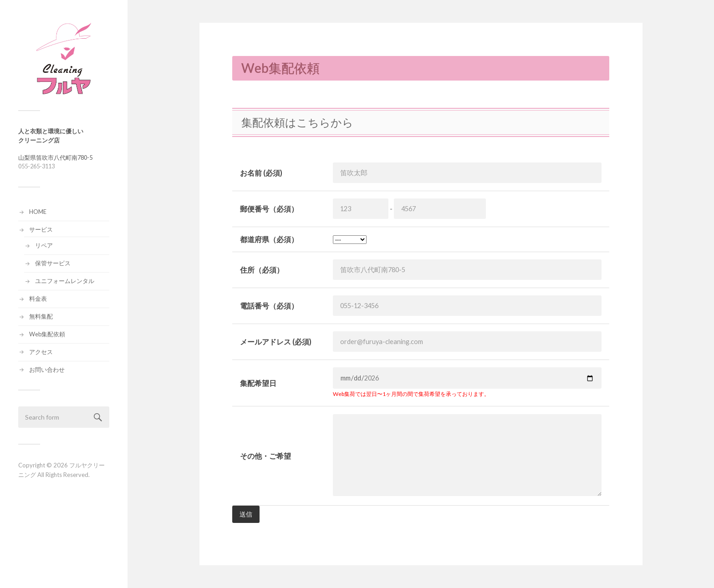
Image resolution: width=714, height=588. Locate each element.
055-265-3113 (36, 166)
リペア (44, 245)
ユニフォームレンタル (65, 281)
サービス (41, 229)
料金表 (38, 299)
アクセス (41, 352)
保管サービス (53, 263)
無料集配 (41, 316)
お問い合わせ (47, 370)
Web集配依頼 (47, 334)
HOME (38, 212)
